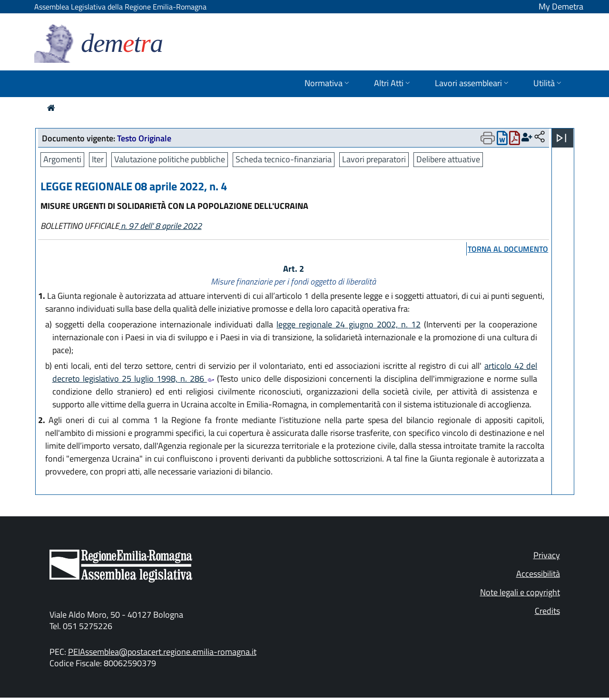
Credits (547, 611)
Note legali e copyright (520, 592)
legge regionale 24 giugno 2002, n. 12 (349, 324)
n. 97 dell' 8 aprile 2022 (160, 226)
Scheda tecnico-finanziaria (284, 159)
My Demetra (561, 6)
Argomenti (62, 159)
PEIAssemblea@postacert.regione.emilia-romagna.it (162, 652)
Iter (98, 159)
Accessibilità (538, 574)
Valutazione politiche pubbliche (170, 159)
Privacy (547, 555)
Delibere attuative (448, 159)
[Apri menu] (561, 138)
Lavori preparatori (374, 159)
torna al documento (508, 249)
